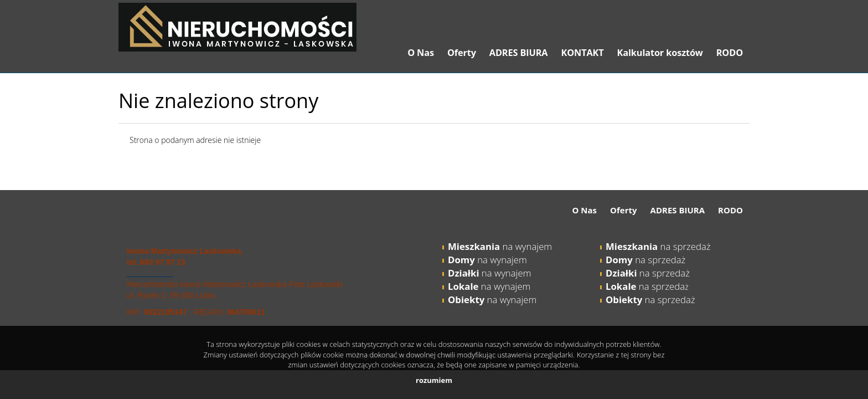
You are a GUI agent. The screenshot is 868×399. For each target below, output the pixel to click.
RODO (730, 53)
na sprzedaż (658, 246)
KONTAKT (582, 53)
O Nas (421, 53)
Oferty (462, 53)
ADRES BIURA (519, 53)
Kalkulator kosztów (660, 53)
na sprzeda (645, 286)
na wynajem (500, 246)
